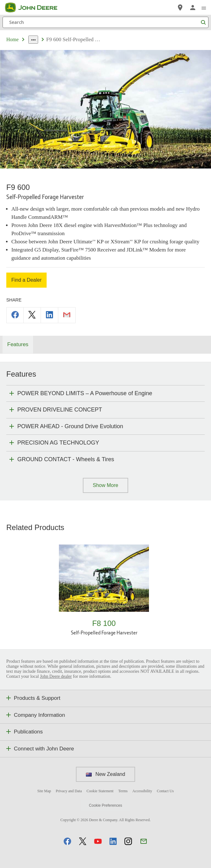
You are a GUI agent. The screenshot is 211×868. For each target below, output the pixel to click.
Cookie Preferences (105, 805)
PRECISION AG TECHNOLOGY (58, 443)
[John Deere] (35, 8)
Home (12, 39)
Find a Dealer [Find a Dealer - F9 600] (26, 280)
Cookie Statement (100, 791)
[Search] (105, 22)
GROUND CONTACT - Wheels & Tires (66, 459)
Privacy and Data (69, 791)
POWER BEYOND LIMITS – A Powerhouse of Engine (85, 393)
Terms (123, 791)
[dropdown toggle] (33, 40)
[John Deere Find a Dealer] (180, 8)
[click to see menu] (204, 8)
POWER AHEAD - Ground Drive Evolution (70, 426)
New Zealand (106, 774)
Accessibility (142, 791)
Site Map (44, 791)
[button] (67, 841)
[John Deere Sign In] (193, 8)
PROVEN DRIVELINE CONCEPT (60, 410)
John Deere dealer (56, 676)
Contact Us (165, 791)
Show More (106, 485)
